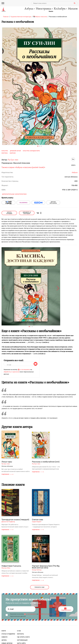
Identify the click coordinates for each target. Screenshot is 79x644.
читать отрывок (9, 213)
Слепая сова (37, 520)
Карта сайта (21, 643)
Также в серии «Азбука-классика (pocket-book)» (23, 167)
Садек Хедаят (37, 522)
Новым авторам (7, 643)
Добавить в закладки (27, 213)
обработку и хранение (12, 372)
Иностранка (43, 9)
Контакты (20, 634)
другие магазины (53, 203)
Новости (4, 637)
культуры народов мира (31, 151)
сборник (13, 153)
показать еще (39, 587)
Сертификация (22, 640)
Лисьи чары (7, 462)
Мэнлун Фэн (6, 568)
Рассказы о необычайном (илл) (46, 462)
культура (5, 151)
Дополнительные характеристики (14, 194)
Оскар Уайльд (37, 570)
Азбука (29, 9)
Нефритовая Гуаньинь (11, 566)
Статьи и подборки (8, 634)
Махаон (73, 9)
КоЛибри (60, 9)
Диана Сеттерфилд (8, 522)
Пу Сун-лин (13, 160)
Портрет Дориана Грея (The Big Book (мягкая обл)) (46, 567)
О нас (19, 631)
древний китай (15, 151)
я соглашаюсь (25, 370)
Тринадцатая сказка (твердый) (15, 520)
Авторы (4, 640)
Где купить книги (23, 637)
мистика (5, 153)
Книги (51, 11)
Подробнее (7, 474)
